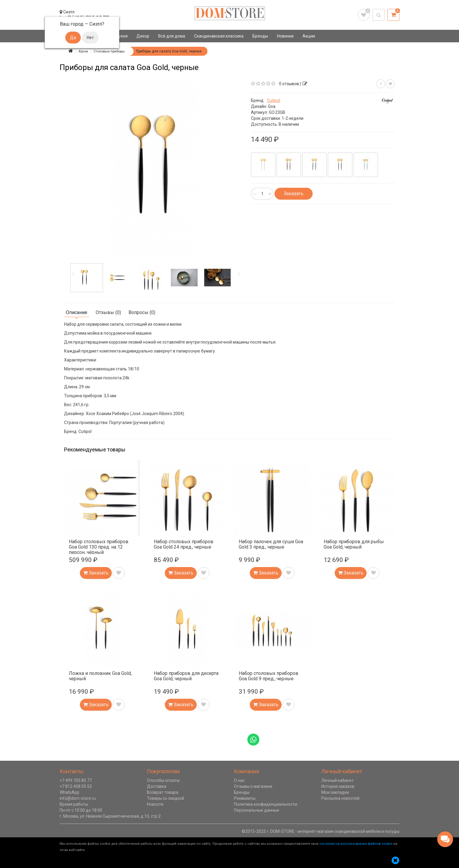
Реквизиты (245, 798)
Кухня (122, 36)
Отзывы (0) (108, 312)
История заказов (338, 786)
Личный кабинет (338, 780)
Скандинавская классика (219, 36)
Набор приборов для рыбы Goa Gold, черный (354, 544)
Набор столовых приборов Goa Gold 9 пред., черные (269, 676)
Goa (272, 106)
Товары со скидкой (166, 798)
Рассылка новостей (340, 798)
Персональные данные (257, 810)
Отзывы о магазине (253, 786)
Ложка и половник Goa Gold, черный (100, 676)
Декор (143, 36)
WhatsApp (69, 792)
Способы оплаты (163, 780)
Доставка (157, 786)
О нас (239, 780)
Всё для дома (172, 36)
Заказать (294, 194)
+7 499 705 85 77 (76, 780)
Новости (155, 804)
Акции (309, 36)
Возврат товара (163, 792)
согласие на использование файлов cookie (356, 844)
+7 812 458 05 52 (76, 786)
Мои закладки (335, 792)
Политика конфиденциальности (266, 804)
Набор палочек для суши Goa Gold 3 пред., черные (271, 544)
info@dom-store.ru (78, 798)
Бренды (260, 36)
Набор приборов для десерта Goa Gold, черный (186, 676)
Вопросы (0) (142, 312)
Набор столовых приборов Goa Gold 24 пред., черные (184, 544)
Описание (77, 312)
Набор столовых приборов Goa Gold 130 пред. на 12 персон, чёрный (99, 547)
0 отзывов (289, 84)
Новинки (285, 36)
